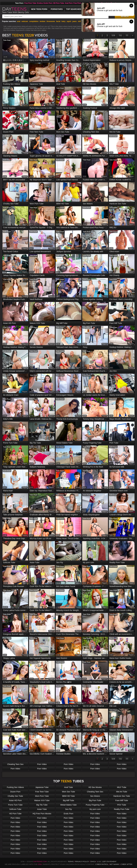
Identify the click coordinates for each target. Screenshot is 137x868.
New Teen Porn (39, 9)
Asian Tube (42, 809)
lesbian (43, 21)
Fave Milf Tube (122, 800)
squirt (69, 21)
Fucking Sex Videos (15, 787)
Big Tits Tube (42, 805)
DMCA (93, 861)
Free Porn (77, 3)
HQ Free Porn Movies (42, 814)
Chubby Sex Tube (15, 796)
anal (19, 21)
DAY (14, 9)
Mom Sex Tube (68, 792)
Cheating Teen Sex (15, 764)
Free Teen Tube (42, 792)
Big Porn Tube (95, 800)
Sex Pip (68, 809)
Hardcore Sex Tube (122, 796)
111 (127, 35)
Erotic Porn (48, 3)
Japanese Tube (42, 787)
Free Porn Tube (30, 3)
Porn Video (42, 764)
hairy (64, 21)
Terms (71, 861)
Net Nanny (114, 864)
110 (120, 35)
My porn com (95, 809)
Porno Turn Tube (15, 805)
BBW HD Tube (68, 796)
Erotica (40, 3)
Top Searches (74, 9)
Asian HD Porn (15, 800)
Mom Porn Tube (42, 796)
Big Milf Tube (68, 800)
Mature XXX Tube (42, 800)
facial (58, 21)
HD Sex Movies (95, 787)
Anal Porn (69, 3)
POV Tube (122, 805)
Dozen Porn (15, 792)
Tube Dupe (7, 40)
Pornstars (57, 9)
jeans (75, 21)
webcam (25, 21)
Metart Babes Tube (68, 805)
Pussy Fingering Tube (95, 805)
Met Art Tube (122, 792)
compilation (34, 21)
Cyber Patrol (102, 864)
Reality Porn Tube (122, 809)
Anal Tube (68, 787)
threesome (51, 21)
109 (113, 35)
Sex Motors (95, 796)
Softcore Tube (15, 809)
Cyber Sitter (126, 864)
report (25, 57)
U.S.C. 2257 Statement (107, 861)
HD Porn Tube (59, 3)
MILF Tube (122, 787)
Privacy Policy (82, 861)
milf (79, 21)
